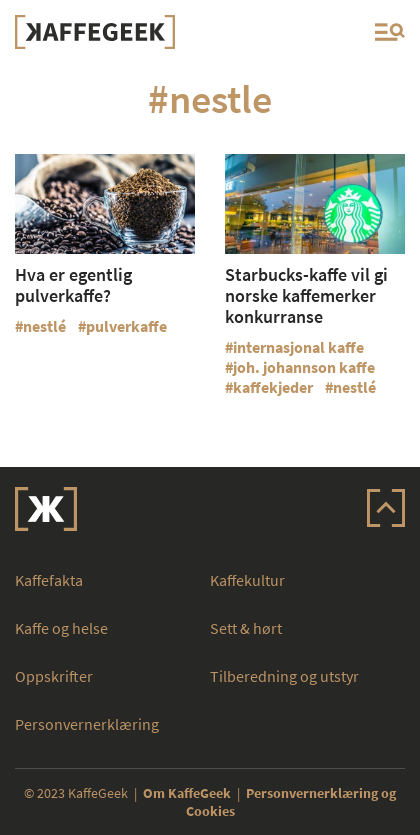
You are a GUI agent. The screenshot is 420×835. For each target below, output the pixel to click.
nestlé (44, 326)
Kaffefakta (49, 580)
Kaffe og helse (61, 628)
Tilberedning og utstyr (284, 676)
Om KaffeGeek (187, 793)
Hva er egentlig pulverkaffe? (73, 285)
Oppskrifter (54, 676)
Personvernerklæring (87, 724)
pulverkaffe (126, 326)
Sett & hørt (246, 628)
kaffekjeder (273, 387)
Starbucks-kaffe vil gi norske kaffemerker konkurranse (306, 295)
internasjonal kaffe (298, 347)
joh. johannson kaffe (304, 367)
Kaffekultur (247, 580)
